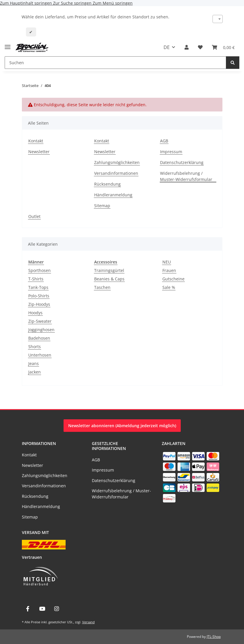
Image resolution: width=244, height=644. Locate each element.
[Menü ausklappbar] (8, 44)
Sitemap (102, 206)
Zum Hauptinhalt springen (27, 3)
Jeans (34, 363)
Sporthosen (40, 270)
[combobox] (218, 19)
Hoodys (35, 313)
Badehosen (39, 338)
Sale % (169, 287)
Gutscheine (173, 279)
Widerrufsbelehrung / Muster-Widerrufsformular (186, 176)
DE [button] (167, 47)
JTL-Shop (214, 637)
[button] (187, 47)
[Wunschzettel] (200, 47)
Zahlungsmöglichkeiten (117, 162)
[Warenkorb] (223, 47)
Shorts (35, 347)
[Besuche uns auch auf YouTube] (42, 609)
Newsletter (39, 152)
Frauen (169, 270)
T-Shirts (36, 279)
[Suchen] (115, 63)
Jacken (35, 372)
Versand (88, 622)
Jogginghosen (41, 330)
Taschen (102, 287)
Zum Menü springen (113, 3)
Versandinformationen (116, 173)
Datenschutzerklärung (182, 162)
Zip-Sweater (40, 321)
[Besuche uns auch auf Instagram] (56, 609)
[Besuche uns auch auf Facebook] (28, 609)
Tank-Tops (38, 287)
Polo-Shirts (39, 296)
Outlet (34, 216)
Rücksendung (107, 184)
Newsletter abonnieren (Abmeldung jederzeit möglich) (122, 426)
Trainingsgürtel (109, 270)
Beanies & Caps (109, 279)
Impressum (171, 152)
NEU (167, 262)
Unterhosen (40, 355)
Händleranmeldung (113, 195)
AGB (164, 141)
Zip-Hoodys (39, 304)
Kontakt (36, 141)
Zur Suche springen (73, 3)
